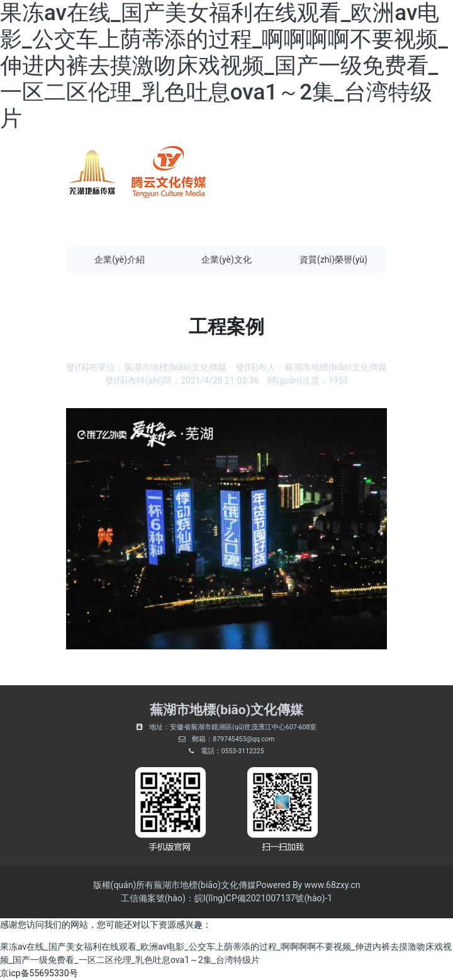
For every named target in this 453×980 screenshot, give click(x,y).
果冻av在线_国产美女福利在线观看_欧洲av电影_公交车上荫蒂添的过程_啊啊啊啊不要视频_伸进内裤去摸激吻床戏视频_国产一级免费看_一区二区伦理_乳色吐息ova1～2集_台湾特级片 (224, 66)
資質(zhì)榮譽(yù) (333, 259)
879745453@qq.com (243, 739)
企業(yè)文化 (226, 259)
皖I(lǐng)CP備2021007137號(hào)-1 (263, 898)
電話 (208, 751)
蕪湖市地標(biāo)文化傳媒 (175, 367)
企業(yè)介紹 (120, 259)
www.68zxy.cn (333, 885)
